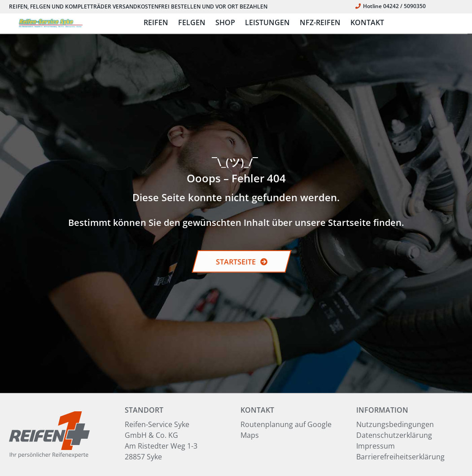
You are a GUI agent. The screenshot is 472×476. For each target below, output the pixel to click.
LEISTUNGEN (267, 22)
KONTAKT (367, 22)
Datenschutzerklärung (394, 435)
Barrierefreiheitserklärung (400, 457)
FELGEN (192, 22)
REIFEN (156, 22)
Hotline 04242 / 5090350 (391, 6)
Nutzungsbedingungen (395, 424)
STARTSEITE (242, 262)
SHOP (225, 22)
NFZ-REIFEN (320, 22)
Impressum (376, 446)
